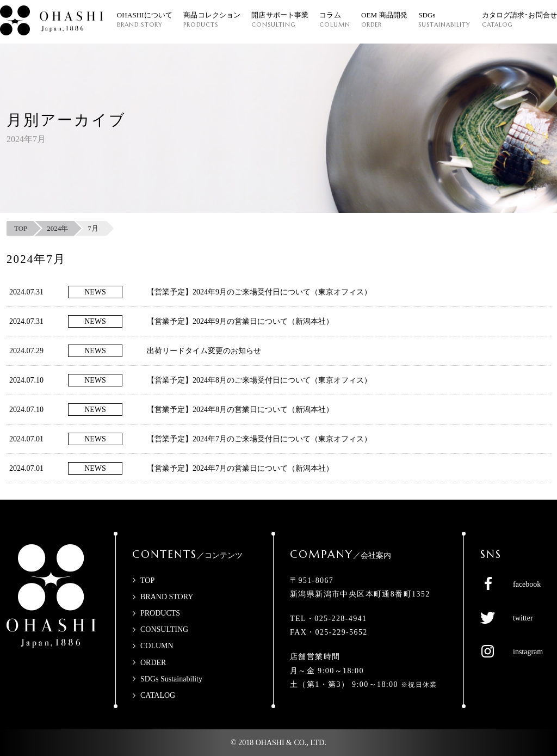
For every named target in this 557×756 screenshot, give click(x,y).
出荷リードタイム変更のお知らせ (204, 351)
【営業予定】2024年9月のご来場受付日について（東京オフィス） (259, 292)
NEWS (95, 292)
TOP (147, 580)
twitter (523, 618)
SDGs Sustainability (171, 679)
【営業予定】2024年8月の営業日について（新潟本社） (240, 410)
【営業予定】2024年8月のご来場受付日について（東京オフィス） (259, 380)
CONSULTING (164, 629)
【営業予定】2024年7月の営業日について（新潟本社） (240, 468)
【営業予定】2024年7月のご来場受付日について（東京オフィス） (259, 439)
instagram (528, 652)
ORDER (153, 663)
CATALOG (158, 695)
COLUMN (157, 646)
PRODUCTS (160, 613)
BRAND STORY (167, 597)
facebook (527, 584)
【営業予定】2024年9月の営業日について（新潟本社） (240, 321)
